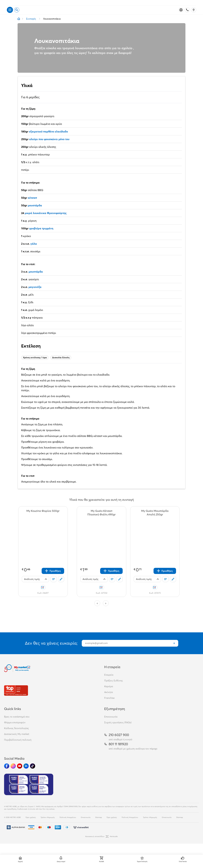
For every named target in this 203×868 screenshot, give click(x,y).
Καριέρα (109, 692)
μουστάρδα (35, 211)
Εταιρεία (109, 681)
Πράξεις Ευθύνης (114, 686)
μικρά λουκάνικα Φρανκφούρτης (46, 219)
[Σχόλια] (61, 585)
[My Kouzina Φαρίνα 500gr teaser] (43, 518)
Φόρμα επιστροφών (15, 728)
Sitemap (99, 823)
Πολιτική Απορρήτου (68, 823)
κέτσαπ (32, 203)
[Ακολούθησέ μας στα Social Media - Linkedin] (26, 772)
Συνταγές (31, 25)
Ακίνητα (108, 698)
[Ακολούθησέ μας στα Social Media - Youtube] (20, 772)
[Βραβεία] (16, 696)
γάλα (33, 249)
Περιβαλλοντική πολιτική (18, 746)
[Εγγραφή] (174, 649)
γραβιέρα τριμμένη (41, 234)
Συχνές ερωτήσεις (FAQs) (118, 728)
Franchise (109, 704)
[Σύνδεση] (181, 16)
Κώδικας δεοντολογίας (16, 734)
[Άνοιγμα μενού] (10, 16)
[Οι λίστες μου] (54, 585)
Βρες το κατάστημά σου (17, 722)
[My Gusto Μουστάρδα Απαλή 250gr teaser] (155, 518)
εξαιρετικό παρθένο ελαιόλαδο (48, 137)
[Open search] (17, 16)
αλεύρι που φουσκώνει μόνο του (49, 145)
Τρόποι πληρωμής (48, 823)
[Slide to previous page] (97, 609)
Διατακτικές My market (17, 740)
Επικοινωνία (111, 722)
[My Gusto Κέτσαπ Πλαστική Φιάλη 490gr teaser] (101, 518)
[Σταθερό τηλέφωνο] (187, 16)
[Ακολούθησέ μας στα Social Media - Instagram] (13, 772)
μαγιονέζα (35, 293)
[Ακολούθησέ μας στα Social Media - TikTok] (33, 772)
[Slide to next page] (106, 609)
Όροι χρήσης (31, 823)
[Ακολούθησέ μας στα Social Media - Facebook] (7, 772)
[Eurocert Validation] (29, 790)
